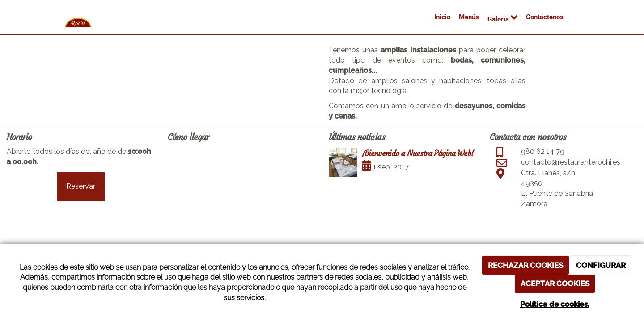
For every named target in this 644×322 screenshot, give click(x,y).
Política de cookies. (555, 304)
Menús (469, 17)
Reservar (81, 186)
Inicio (442, 17)
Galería (502, 18)
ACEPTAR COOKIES (555, 284)
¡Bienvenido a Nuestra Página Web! (418, 153)
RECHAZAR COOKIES (525, 265)
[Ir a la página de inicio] (78, 23)
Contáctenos (545, 17)
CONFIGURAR (601, 265)
